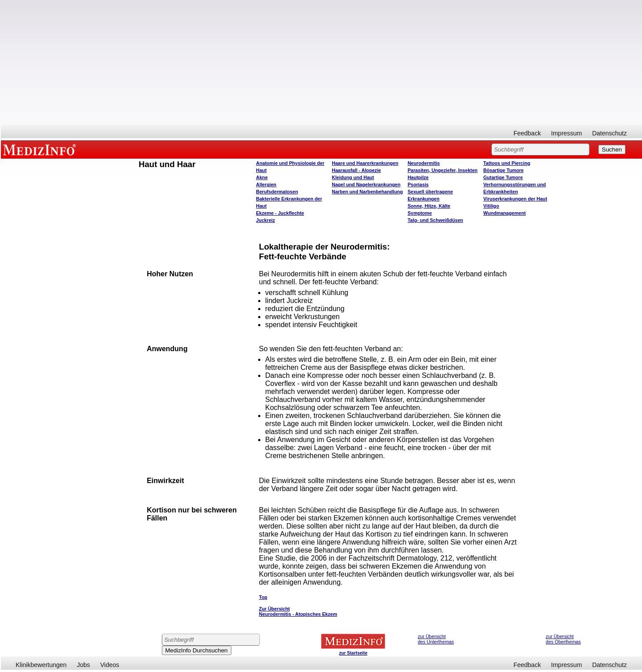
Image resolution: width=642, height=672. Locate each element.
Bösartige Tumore (503, 170)
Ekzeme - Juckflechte (280, 213)
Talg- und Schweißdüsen (435, 220)
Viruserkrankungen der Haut (515, 199)
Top (263, 597)
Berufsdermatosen (277, 192)
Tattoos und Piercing (507, 163)
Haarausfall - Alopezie (356, 170)
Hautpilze (418, 177)
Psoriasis (418, 184)
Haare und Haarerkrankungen (365, 163)
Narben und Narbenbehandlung (367, 192)
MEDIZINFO (41, 149)
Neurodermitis (424, 163)
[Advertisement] (321, 62)
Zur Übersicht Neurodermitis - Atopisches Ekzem (298, 611)
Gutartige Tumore (503, 177)
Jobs (83, 665)
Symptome (420, 213)
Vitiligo (491, 206)
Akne (262, 177)
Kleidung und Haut (353, 177)
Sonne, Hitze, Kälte (429, 206)
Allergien (266, 184)
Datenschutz (609, 133)
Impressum (566, 133)
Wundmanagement (504, 213)
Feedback (527, 133)
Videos (110, 665)
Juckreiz (265, 220)
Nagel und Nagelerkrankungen (366, 184)
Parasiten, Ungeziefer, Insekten (442, 170)
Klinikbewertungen (41, 665)
